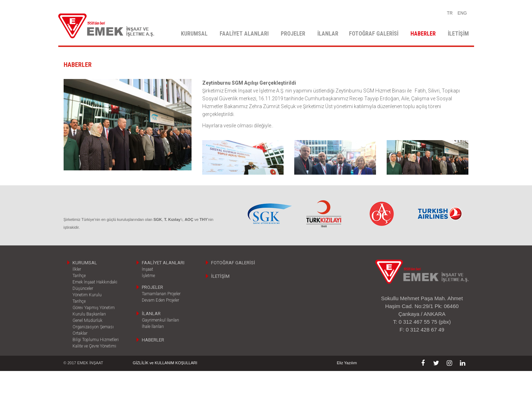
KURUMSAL (194, 34)
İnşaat (147, 269)
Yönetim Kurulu (87, 295)
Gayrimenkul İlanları (160, 320)
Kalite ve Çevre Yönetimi (94, 346)
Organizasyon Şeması (93, 327)
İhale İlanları (153, 327)
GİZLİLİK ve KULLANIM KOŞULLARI (165, 363)
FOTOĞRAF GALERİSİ (374, 34)
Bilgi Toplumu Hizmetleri (96, 340)
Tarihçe (79, 276)
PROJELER (293, 34)
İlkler (77, 269)
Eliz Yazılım (347, 363)
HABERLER (423, 34)
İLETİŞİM (458, 34)
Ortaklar (80, 333)
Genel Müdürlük (87, 320)
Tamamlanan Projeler (161, 294)
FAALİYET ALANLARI (244, 34)
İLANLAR (328, 34)
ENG (462, 13)
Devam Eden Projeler (160, 300)
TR (450, 13)
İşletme (148, 276)
